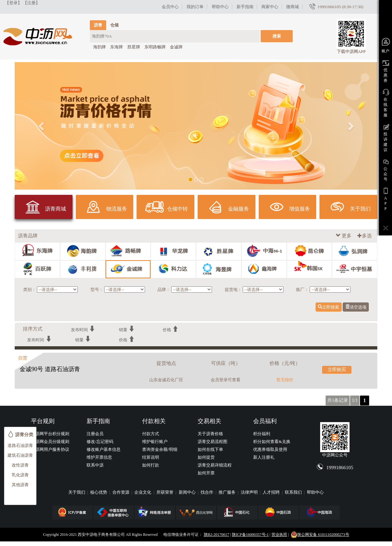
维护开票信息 (99, 457)
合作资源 (121, 492)
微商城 (293, 7)
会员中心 (170, 7)
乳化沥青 (20, 475)
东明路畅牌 (155, 47)
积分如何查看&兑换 (272, 442)
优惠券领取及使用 (270, 449)
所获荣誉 (165, 492)
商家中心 (270, 7)
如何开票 (206, 473)
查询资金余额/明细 (160, 449)
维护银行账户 (155, 442)
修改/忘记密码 (100, 442)
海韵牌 (99, 47)
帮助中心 (220, 7)
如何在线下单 (210, 449)
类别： (30, 290)
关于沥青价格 (210, 434)
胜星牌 (134, 47)
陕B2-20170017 (217, 535)
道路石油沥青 (20, 445)
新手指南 (245, 7)
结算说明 (151, 457)
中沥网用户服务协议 (50, 449)
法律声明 (250, 492)
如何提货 (206, 457)
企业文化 (143, 492)
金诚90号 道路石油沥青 (50, 369)
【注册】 (31, 3)
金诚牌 (176, 47)
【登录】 (13, 3)
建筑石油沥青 (20, 455)
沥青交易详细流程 (215, 465)
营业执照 (279, 535)
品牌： (164, 290)
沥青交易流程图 (212, 442)
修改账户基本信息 (104, 449)
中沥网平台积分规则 (50, 434)
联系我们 (294, 492)
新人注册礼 (264, 457)
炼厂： (302, 290)
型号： (97, 290)
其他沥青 (20, 485)
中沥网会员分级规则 (50, 442)
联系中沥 (95, 465)
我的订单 (195, 7)
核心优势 (99, 492)
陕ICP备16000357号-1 (250, 535)
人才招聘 (272, 492)
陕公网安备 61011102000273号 (320, 535)
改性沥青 (20, 465)
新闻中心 (188, 492)
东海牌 (116, 47)
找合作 (207, 492)
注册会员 (95, 434)
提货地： (233, 290)
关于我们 (77, 492)
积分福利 (262, 434)
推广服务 (228, 492)
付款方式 (151, 434)
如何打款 (151, 465)
